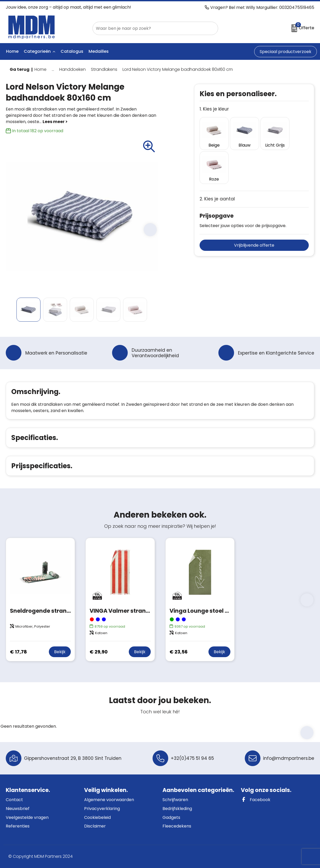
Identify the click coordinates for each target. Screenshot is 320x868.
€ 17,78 (18, 652)
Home (40, 69)
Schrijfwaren (175, 800)
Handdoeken (72, 69)
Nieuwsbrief (18, 809)
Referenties (18, 826)
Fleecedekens (177, 826)
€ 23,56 (179, 652)
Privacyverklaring (102, 809)
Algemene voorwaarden (109, 800)
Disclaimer (95, 826)
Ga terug (20, 69)
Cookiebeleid (97, 817)
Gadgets (171, 817)
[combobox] (149, 28)
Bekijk (60, 652)
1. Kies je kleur (214, 109)
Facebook (256, 800)
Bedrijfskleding (177, 809)
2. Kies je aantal (217, 162)
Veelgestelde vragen (27, 817)
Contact (14, 800)
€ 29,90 (99, 652)
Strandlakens (104, 69)
